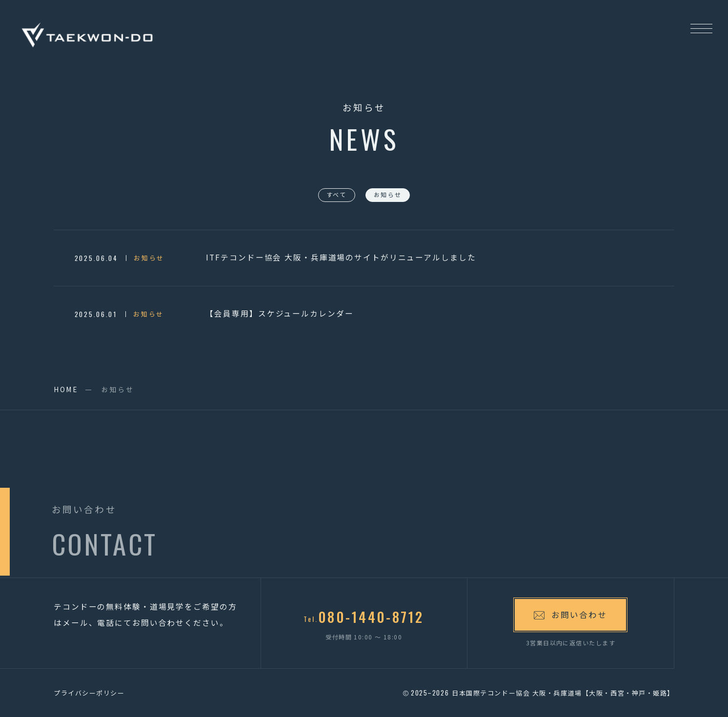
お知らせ (388, 194)
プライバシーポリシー (89, 693)
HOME (66, 389)
